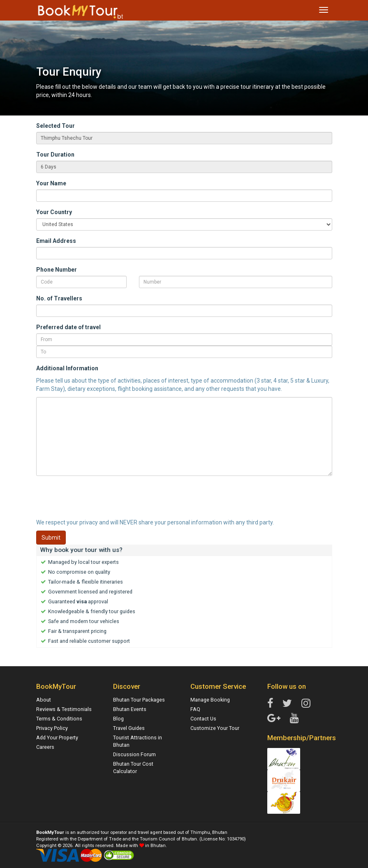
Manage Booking (210, 700)
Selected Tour (56, 126)
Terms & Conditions (59, 719)
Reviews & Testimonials (64, 709)
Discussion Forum (134, 754)
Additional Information (67, 368)
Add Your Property (57, 738)
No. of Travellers (59, 298)
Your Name (51, 183)
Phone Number (57, 270)
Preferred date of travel (68, 327)
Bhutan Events (130, 709)
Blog (118, 719)
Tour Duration (55, 155)
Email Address (56, 241)
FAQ (195, 709)
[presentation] (99, 498)
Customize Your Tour (215, 728)
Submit (51, 538)
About (44, 700)
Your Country (54, 212)
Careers (45, 747)
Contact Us (203, 719)
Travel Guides (129, 728)
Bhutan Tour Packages (139, 700)
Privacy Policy (52, 728)
